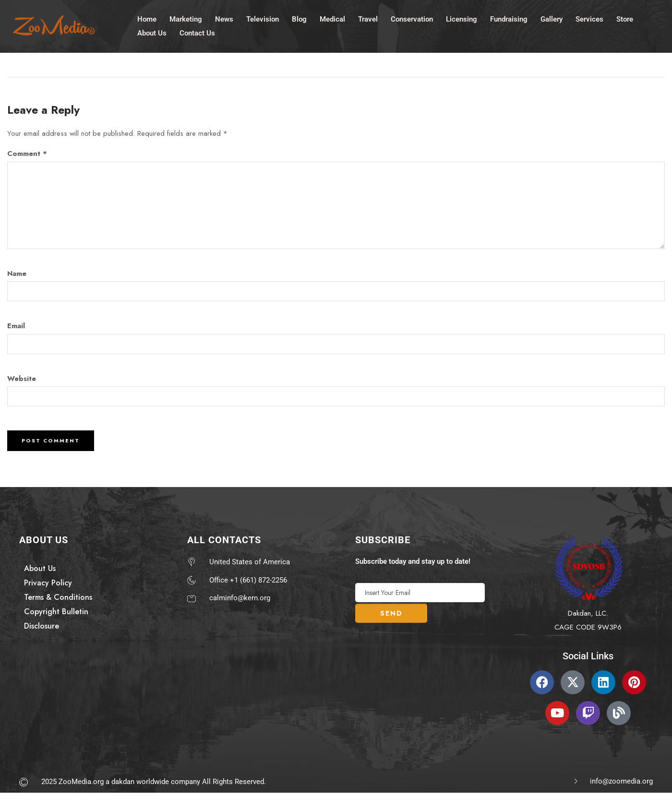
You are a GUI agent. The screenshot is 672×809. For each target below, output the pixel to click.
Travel (368, 19)
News (224, 19)
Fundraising (509, 19)
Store (625, 19)
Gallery (552, 19)
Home (147, 19)
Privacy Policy (48, 583)
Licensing (462, 19)
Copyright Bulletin (56, 612)
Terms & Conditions (58, 597)
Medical (332, 19)
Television (263, 19)
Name (17, 274)
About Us (152, 33)
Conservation (412, 19)
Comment (27, 154)
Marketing (186, 19)
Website (22, 379)
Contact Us (197, 33)
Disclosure (42, 626)
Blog (299, 19)
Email (16, 326)
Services (589, 19)
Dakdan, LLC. (588, 613)
